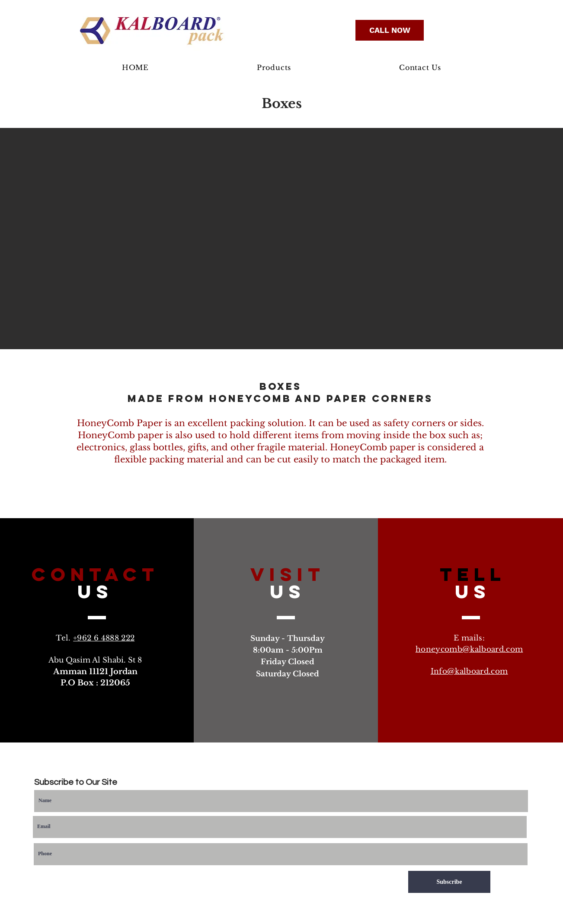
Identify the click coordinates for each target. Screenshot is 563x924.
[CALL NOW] (390, 30)
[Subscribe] (449, 882)
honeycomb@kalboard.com (469, 649)
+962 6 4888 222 (104, 638)
